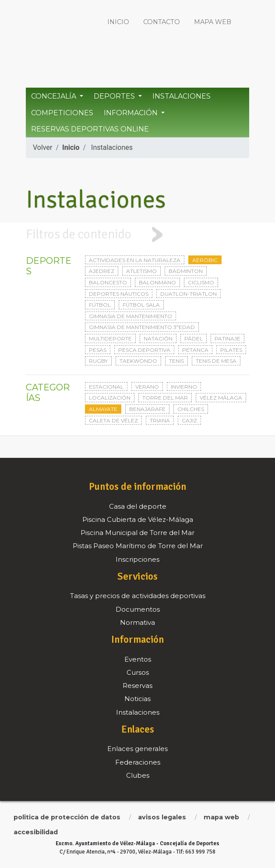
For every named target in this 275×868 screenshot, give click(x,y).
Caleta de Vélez (113, 420)
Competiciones (62, 113)
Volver (42, 147)
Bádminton (186, 271)
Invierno (184, 387)
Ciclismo (201, 282)
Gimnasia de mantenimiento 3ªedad (142, 327)
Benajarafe (147, 409)
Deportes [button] (115, 96)
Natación (158, 338)
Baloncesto (108, 282)
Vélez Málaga (221, 398)
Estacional (106, 387)
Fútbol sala (141, 305)
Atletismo (141, 271)
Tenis (176, 361)
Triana (160, 420)
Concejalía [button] (55, 96)
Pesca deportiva (144, 350)
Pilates (231, 350)
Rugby (98, 361)
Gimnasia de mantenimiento (130, 316)
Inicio (118, 22)
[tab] (137, 235)
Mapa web (213, 22)
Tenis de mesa (216, 361)
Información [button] (132, 113)
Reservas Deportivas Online (90, 129)
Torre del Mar (165, 398)
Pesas (98, 350)
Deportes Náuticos (119, 294)
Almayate (103, 409)
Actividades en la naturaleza (135, 260)
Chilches (191, 409)
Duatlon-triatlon (189, 294)
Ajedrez (102, 271)
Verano (147, 387)
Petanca (195, 350)
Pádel (194, 338)
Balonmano (157, 282)
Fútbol (100, 305)
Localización (110, 398)
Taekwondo (138, 361)
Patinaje (227, 338)
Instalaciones (182, 96)
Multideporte (110, 338)
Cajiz (189, 420)
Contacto (162, 22)
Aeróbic (205, 260)
